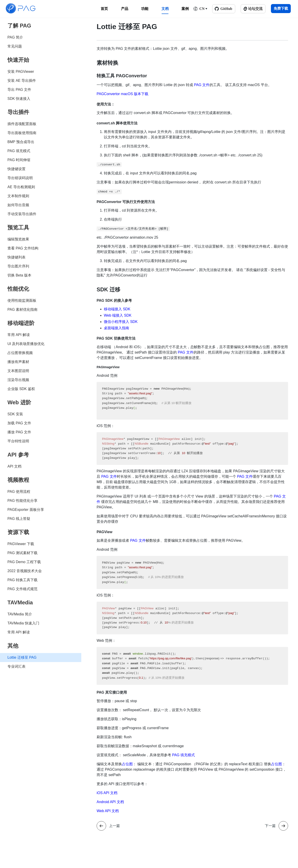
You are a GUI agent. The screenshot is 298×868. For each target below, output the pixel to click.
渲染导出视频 (18, 380)
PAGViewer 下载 (21, 544)
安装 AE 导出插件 (22, 81)
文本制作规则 (18, 196)
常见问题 (15, 46)
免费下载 (281, 8)
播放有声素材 (18, 362)
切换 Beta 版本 (19, 275)
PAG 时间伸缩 (19, 160)
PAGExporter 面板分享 (26, 510)
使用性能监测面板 (22, 300)
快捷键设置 (16, 169)
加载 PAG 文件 (19, 423)
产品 (125, 9)
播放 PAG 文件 (19, 432)
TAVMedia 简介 (20, 614)
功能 (145, 9)
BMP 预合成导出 (21, 142)
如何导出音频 (18, 205)
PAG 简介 (15, 37)
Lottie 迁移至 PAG (22, 657)
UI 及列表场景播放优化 (26, 344)
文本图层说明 (18, 371)
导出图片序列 (18, 266)
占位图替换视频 (20, 353)
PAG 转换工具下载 (22, 580)
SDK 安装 (15, 414)
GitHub (226, 9)
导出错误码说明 (20, 178)
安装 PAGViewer (21, 72)
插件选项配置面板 (22, 124)
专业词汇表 (16, 666)
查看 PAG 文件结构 (23, 248)
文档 (165, 9)
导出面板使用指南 (22, 133)
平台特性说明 (18, 441)
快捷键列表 (16, 257)
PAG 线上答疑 (19, 519)
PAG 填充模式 (19, 151)
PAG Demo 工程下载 (24, 562)
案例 (185, 9)
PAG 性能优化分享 (22, 501)
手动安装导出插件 (22, 214)
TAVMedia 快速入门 (23, 623)
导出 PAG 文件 (19, 90)
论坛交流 (255, 9)
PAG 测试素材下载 (22, 553)
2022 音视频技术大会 (25, 571)
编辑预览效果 (18, 239)
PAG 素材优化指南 (22, 310)
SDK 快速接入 (19, 99)
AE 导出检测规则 (21, 187)
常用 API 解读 (19, 335)
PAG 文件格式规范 (22, 589)
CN (202, 9)
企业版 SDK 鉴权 (21, 389)
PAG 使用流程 (19, 492)
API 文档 (14, 466)
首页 (104, 9)
